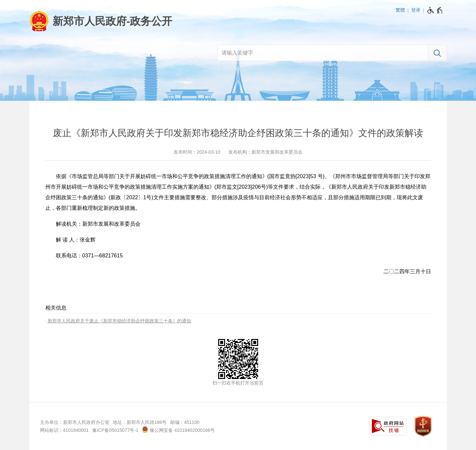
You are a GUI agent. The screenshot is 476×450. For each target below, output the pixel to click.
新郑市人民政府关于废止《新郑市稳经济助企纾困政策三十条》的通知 (119, 321)
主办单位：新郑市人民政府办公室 (75, 422)
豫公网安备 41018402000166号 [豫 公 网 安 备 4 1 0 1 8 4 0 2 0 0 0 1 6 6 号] (178, 430)
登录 (416, 10)
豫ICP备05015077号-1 (115, 430)
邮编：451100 (185, 422)
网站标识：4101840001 (64, 430)
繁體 (400, 10)
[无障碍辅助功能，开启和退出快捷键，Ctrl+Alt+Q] (435, 10)
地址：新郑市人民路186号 (140, 422)
